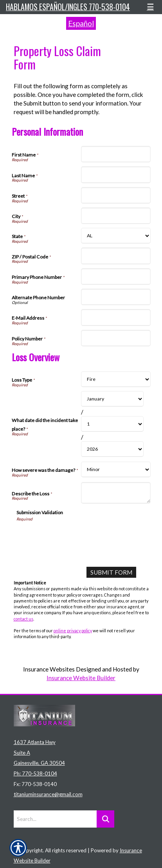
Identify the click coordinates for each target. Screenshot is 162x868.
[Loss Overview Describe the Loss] (116, 493)
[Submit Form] (111, 572)
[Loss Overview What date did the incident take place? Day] (112, 424)
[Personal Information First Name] (116, 154)
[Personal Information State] (116, 236)
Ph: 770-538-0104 (35, 773)
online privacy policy (73, 631)
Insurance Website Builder (81, 678)
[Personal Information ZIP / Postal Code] (116, 256)
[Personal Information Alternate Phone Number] (116, 297)
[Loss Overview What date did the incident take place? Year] (112, 449)
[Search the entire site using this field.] (55, 819)
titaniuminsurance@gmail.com (48, 794)
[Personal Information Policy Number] (116, 338)
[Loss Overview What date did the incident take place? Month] (112, 399)
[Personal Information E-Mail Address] (116, 317)
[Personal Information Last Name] (116, 175)
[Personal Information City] (116, 216)
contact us (23, 619)
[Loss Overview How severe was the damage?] (116, 469)
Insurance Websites (49, 669)
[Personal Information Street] (116, 195)
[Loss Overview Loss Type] (116, 379)
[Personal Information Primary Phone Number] (116, 277)
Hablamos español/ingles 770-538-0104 (68, 7)
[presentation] (76, 537)
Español (81, 23)
